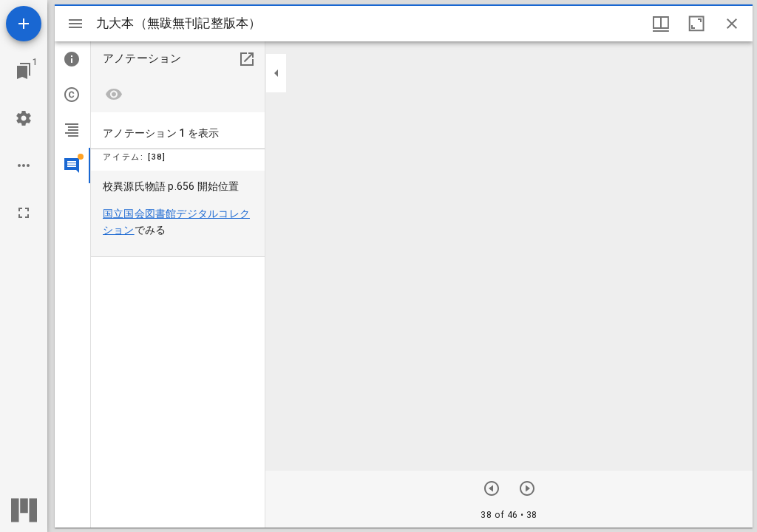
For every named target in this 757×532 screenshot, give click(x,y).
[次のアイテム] (492, 488)
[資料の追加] (24, 24)
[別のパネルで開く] (247, 59)
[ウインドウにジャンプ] (24, 71)
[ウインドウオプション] (661, 24)
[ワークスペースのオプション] (24, 166)
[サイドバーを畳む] (276, 73)
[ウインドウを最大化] (696, 24)
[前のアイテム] (527, 488)
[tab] (72, 59)
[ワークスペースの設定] (24, 118)
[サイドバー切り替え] (75, 24)
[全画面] (24, 213)
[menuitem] (178, 214)
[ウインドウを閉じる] (732, 24)
